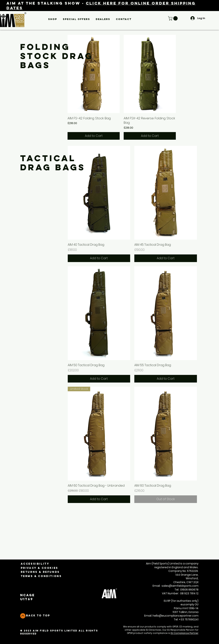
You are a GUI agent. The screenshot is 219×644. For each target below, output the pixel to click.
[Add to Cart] (94, 136)
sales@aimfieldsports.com (180, 586)
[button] (53, 19)
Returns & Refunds (40, 572)
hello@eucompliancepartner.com (176, 616)
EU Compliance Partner (185, 633)
